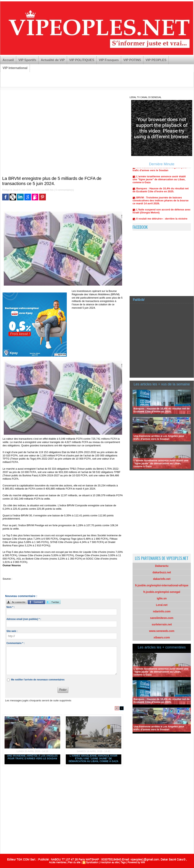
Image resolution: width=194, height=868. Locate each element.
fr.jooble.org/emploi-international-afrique (162, 585)
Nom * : (10, 607)
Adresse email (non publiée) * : (24, 619)
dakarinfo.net (162, 579)
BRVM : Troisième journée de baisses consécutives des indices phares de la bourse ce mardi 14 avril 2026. (161, 202)
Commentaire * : (15, 643)
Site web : (12, 631)
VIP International (15, 68)
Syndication (92, 862)
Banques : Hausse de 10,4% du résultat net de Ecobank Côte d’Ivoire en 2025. (161, 192)
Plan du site (74, 862)
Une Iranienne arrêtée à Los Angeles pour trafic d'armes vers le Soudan (32, 757)
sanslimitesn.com (162, 618)
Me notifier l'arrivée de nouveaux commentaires (38, 680)
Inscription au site (110, 862)
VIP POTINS (132, 60)
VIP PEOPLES (156, 60)
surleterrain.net (162, 624)
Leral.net (162, 605)
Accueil (8, 60)
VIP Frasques (109, 60)
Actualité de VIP (53, 60)
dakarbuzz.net (162, 572)
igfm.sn (162, 598)
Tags (123, 862)
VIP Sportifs (27, 60)
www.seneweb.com (162, 631)
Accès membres (57, 862)
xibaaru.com (162, 637)
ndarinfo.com (162, 611)
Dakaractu (162, 566)
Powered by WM (136, 862)
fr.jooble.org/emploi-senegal (162, 592)
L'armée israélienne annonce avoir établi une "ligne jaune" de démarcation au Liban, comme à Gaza (94, 759)
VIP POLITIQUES (82, 60)
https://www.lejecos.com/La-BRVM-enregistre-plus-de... (44, 579)
